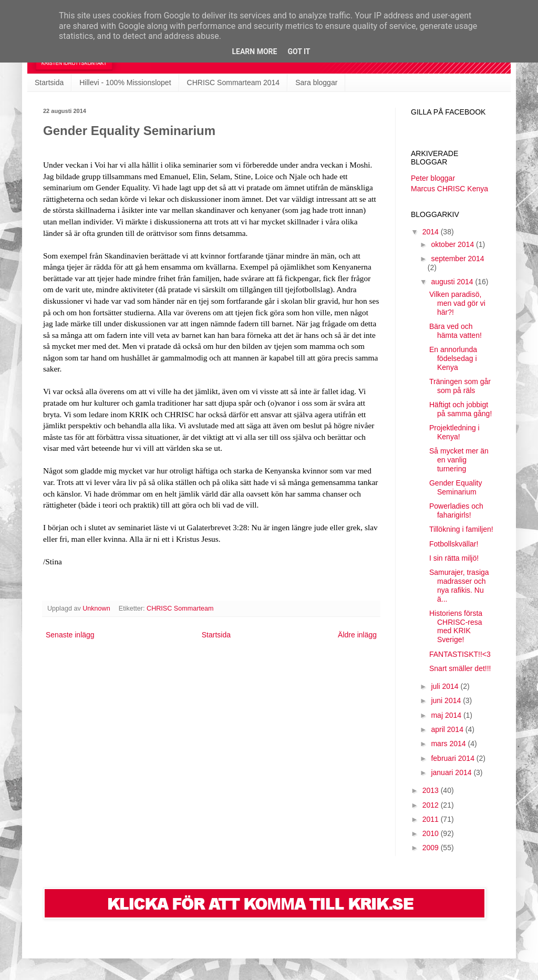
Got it (299, 51)
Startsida (49, 82)
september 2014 (457, 259)
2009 (432, 848)
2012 (432, 805)
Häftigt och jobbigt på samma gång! (461, 409)
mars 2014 (449, 744)
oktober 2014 (453, 244)
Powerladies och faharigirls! (456, 510)
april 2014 (448, 729)
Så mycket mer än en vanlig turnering (459, 460)
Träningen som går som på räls (460, 386)
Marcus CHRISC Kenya (449, 189)
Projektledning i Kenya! (454, 432)
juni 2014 (447, 700)
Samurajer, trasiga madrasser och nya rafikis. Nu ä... (459, 585)
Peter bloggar (433, 178)
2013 (432, 790)
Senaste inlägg (70, 635)
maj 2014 (447, 715)
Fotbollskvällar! (454, 544)
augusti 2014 (453, 282)
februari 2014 (453, 758)
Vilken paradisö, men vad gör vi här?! (457, 303)
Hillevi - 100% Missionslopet (125, 82)
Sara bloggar (316, 82)
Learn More (254, 51)
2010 (432, 833)
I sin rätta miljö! (454, 558)
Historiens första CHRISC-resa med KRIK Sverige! (456, 626)
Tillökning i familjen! (461, 529)
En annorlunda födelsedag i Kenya (453, 358)
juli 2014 (446, 686)
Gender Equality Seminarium (456, 487)
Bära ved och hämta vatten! (456, 331)
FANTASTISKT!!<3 (460, 654)
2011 (432, 819)
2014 (432, 232)
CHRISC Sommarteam (180, 608)
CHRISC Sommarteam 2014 (234, 82)
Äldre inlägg (357, 635)
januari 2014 (452, 772)
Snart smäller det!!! (460, 668)
